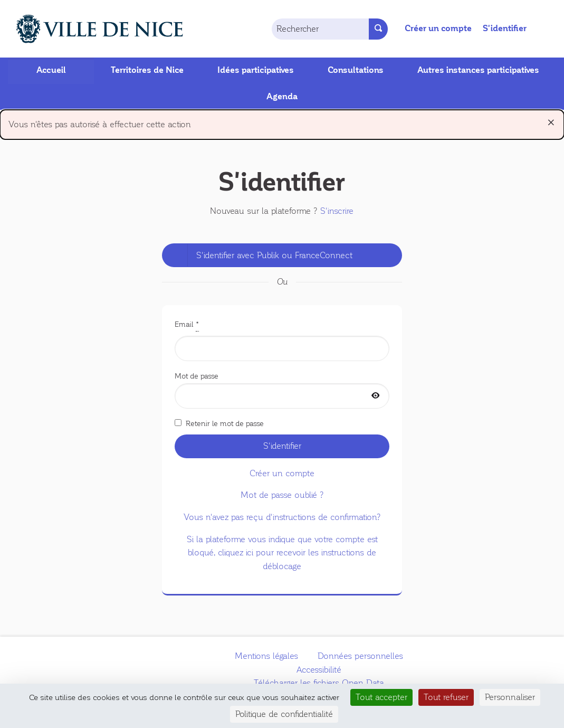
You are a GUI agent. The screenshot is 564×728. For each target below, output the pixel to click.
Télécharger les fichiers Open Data (319, 683)
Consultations (356, 70)
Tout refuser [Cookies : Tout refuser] (446, 697)
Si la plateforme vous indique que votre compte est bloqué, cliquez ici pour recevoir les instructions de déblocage (282, 553)
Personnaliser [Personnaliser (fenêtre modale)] (510, 697)
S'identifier (505, 29)
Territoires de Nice (147, 70)
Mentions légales (266, 656)
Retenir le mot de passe (219, 423)
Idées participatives (256, 70)
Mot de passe (282, 390)
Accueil (51, 70)
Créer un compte (438, 29)
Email (282, 339)
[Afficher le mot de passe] (376, 396)
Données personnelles (360, 656)
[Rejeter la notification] (551, 122)
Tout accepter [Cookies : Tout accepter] (381, 697)
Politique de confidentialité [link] (284, 714)
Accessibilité (319, 670)
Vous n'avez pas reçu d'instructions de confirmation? (282, 517)
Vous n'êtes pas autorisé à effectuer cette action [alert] (282, 122)
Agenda (282, 97)
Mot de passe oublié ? (282, 495)
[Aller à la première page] (88, 29)
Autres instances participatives (478, 70)
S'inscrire (337, 211)
